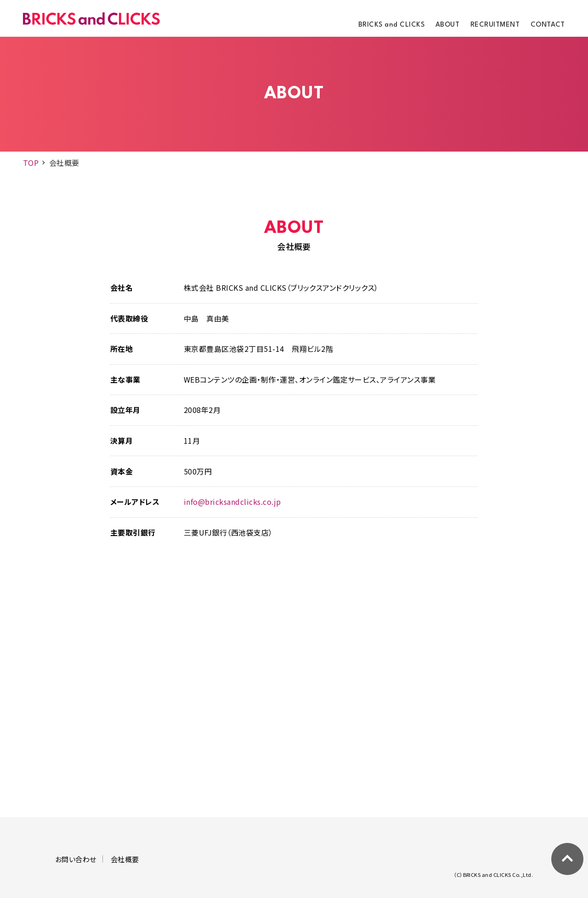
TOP (31, 163)
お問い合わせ (76, 859)
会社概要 (125, 859)
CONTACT (548, 25)
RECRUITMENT (495, 25)
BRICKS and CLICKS (391, 25)
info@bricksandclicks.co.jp (232, 502)
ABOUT (447, 25)
